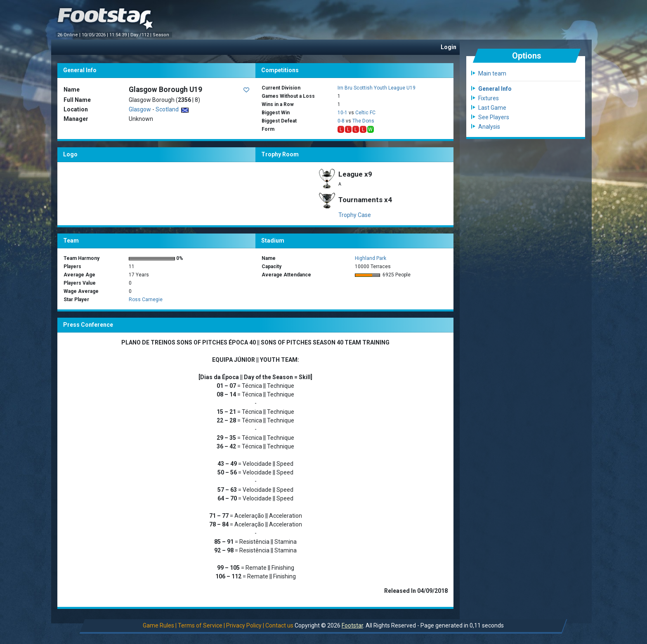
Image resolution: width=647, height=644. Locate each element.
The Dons (363, 121)
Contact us (279, 625)
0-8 (341, 121)
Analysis (489, 127)
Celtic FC (365, 113)
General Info (495, 89)
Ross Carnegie (146, 300)
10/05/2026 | (96, 35)
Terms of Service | (201, 625)
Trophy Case (355, 215)
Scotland (172, 109)
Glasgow (140, 109)
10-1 (342, 113)
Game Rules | (160, 625)
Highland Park (371, 258)
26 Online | (70, 35)
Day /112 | (142, 35)
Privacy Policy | (245, 625)
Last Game (492, 108)
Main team (492, 73)
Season (162, 35)
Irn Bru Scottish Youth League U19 (377, 88)
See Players (494, 117)
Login (449, 47)
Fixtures (489, 98)
